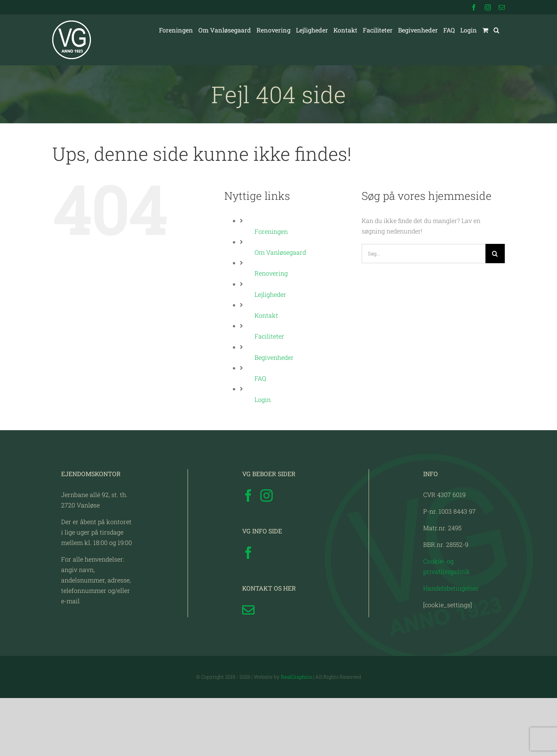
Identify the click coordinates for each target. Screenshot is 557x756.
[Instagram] (267, 553)
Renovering (271, 273)
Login (263, 399)
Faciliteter (269, 336)
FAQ (260, 378)
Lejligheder (270, 294)
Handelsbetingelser (451, 646)
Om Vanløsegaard (280, 252)
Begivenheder (274, 357)
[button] (496, 30)
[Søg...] (424, 254)
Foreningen (271, 231)
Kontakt (266, 315)
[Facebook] (248, 553)
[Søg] (495, 254)
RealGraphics (296, 735)
